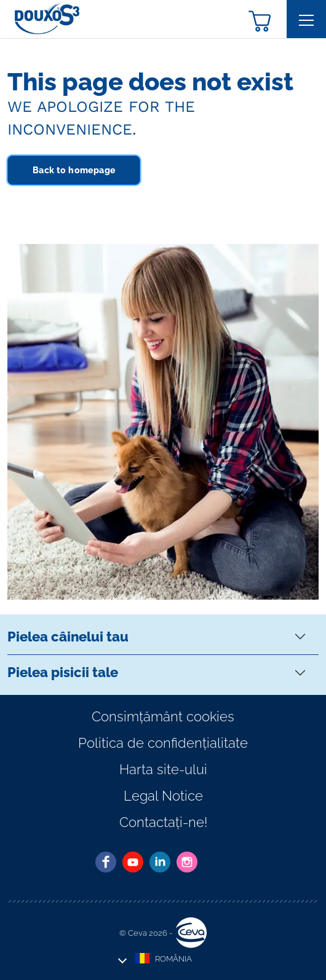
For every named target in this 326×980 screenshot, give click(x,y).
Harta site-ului (163, 769)
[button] (260, 20)
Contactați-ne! (163, 822)
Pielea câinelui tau (68, 637)
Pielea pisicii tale (63, 672)
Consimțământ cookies (163, 716)
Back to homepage (74, 170)
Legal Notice (163, 796)
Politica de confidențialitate (163, 743)
